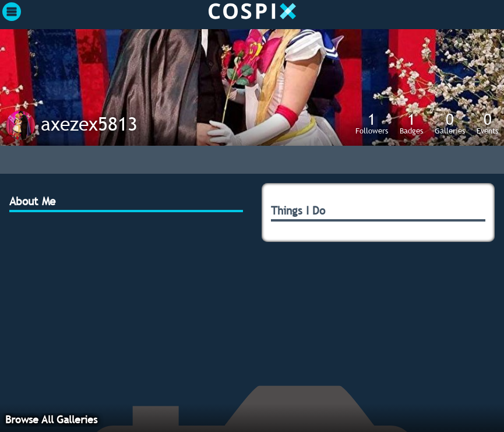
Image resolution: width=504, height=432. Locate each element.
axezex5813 (89, 124)
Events (487, 123)
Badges (411, 123)
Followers (372, 123)
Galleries (450, 123)
